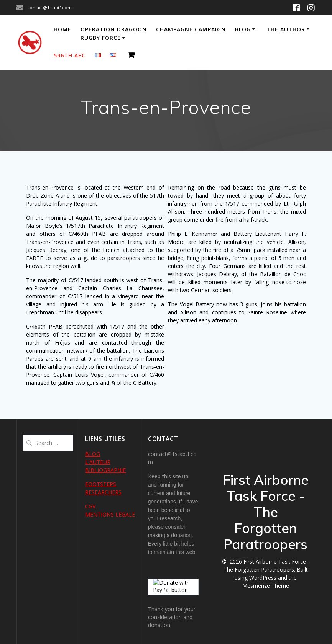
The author (286, 29)
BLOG (93, 454)
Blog (243, 29)
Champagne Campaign (191, 29)
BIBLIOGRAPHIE (105, 470)
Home (62, 29)
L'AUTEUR (98, 462)
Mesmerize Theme (266, 586)
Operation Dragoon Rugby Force (114, 34)
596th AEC (70, 55)
